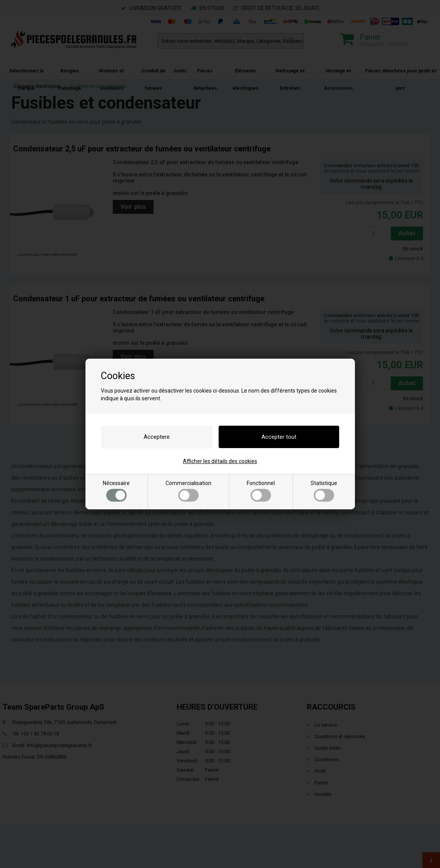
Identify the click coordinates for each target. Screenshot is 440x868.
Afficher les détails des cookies (220, 461)
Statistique (324, 491)
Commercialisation (188, 491)
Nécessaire (116, 491)
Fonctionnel (261, 491)
